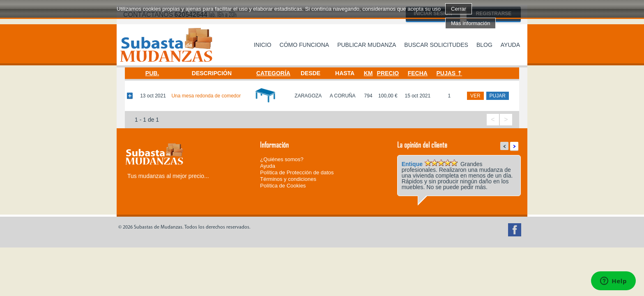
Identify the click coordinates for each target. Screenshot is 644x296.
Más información (470, 23)
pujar (498, 96)
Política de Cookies (283, 186)
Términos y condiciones (288, 179)
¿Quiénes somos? (282, 159)
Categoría (273, 73)
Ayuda (510, 45)
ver (475, 96)
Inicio (263, 45)
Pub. (152, 73)
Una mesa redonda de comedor (206, 96)
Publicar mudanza (367, 45)
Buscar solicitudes (436, 45)
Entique (412, 164)
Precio (388, 73)
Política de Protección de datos (297, 172)
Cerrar (459, 9)
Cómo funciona (305, 45)
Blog (484, 45)
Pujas (446, 73)
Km (368, 73)
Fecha (418, 73)
